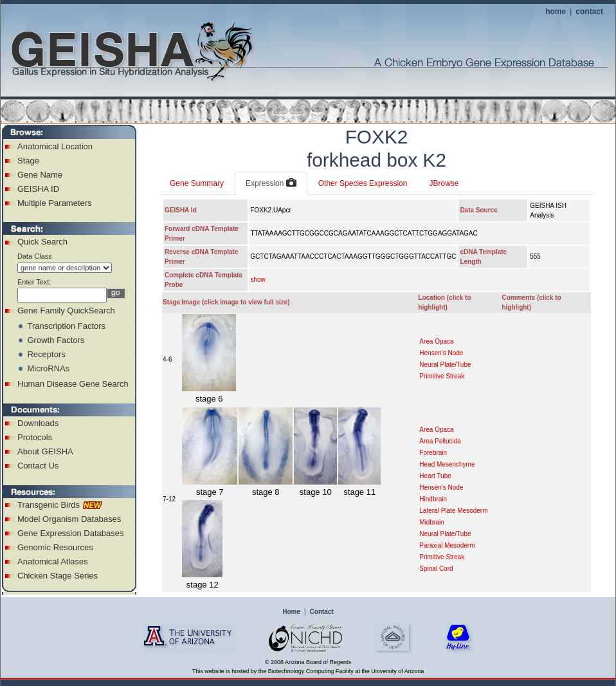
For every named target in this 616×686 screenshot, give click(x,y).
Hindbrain (433, 499)
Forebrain (433, 453)
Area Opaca (436, 341)
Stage (28, 161)
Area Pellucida (440, 441)
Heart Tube (435, 476)
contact (589, 12)
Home (291, 612)
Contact (322, 612)
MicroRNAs (48, 368)
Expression (271, 183)
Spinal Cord (436, 569)
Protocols (35, 437)
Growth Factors (56, 340)
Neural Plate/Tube (445, 365)
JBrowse (444, 183)
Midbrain (431, 522)
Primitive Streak (442, 376)
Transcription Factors (66, 326)
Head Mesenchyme (447, 464)
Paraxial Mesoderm (447, 545)
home (556, 12)
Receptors (46, 354)
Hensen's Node (441, 353)
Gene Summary (197, 183)
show (258, 280)
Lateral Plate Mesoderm (453, 511)
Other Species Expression (363, 183)
